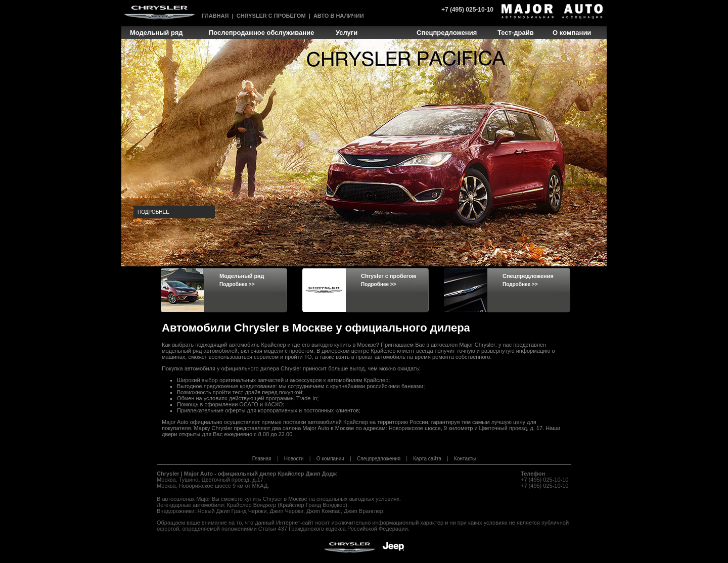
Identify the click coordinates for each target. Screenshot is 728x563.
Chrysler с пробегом (271, 16)
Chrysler (168, 474)
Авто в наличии (339, 16)
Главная (215, 16)
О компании (330, 459)
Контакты (465, 459)
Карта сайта (427, 459)
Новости (294, 459)
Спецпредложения (379, 459)
